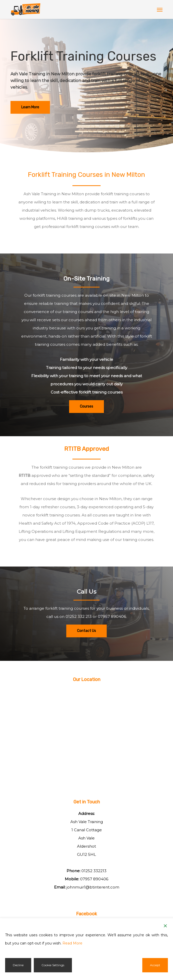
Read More (72, 943)
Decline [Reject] (18, 965)
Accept (155, 965)
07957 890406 (112, 616)
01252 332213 (94, 871)
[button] (160, 9)
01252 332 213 (79, 616)
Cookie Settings (53, 965)
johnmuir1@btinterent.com (93, 887)
